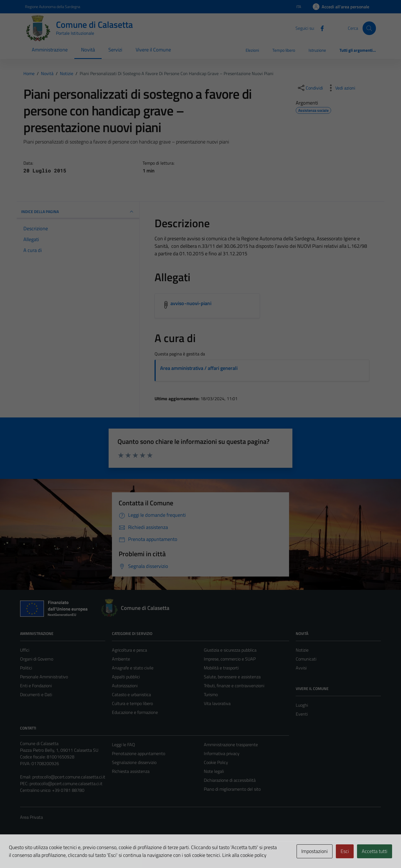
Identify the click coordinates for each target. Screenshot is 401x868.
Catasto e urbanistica (131, 694)
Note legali (214, 771)
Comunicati (306, 659)
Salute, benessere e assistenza (232, 677)
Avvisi (301, 668)
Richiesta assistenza (131, 771)
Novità (88, 50)
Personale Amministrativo (44, 677)
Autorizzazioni (125, 686)
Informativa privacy (222, 753)
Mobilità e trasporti (221, 668)
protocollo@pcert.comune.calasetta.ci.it (69, 777)
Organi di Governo (37, 659)
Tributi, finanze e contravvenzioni (234, 686)
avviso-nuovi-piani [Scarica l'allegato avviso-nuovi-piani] (191, 303)
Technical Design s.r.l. (58, 852)
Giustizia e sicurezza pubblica (230, 650)
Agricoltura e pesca (129, 650)
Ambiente (121, 659)
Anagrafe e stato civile (133, 668)
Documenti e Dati (36, 694)
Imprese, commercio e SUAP (230, 659)
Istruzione (317, 50)
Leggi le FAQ (124, 745)
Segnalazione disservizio (134, 762)
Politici (26, 668)
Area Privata (31, 817)
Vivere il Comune (153, 50)
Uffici (25, 650)
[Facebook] (320, 28)
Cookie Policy (216, 762)
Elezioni (252, 50)
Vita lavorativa (217, 703)
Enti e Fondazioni (36, 686)
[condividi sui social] (310, 88)
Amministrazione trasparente (231, 745)
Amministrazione (50, 50)
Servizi (115, 50)
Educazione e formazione (135, 712)
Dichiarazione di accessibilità (230, 780)
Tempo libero (284, 50)
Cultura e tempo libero (132, 703)
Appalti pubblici (126, 677)
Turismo (211, 694)
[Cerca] (369, 28)
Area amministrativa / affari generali (199, 368)
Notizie (302, 650)
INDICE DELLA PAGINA (78, 212)
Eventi (302, 714)
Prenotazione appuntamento (139, 753)
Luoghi (302, 705)
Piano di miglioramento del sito (232, 789)
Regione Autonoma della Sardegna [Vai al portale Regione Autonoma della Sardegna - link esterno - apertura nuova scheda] (53, 7)
